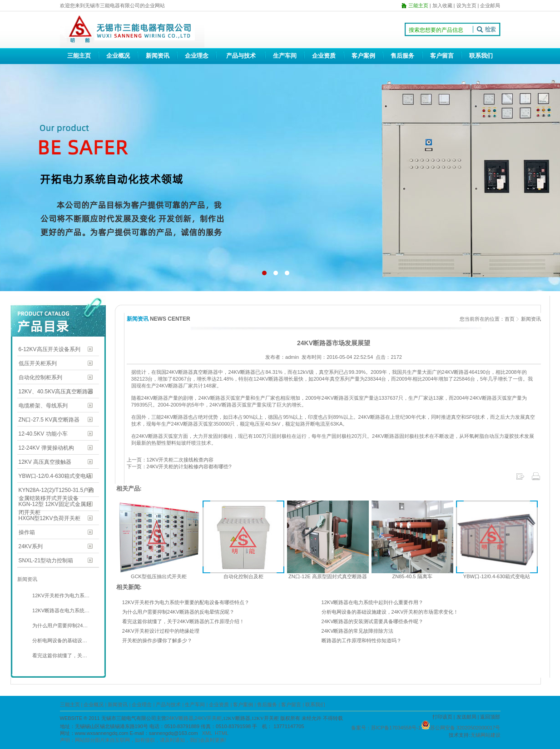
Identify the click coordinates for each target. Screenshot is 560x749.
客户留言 (442, 56)
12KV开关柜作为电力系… (60, 595)
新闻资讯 (158, 56)
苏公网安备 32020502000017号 (465, 728)
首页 (510, 319)
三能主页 (79, 56)
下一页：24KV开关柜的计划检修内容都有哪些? (179, 466)
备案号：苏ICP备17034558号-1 (386, 728)
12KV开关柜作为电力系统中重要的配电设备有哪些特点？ (186, 602)
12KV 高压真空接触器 (45, 462)
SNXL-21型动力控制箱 (46, 561)
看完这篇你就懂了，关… (59, 655)
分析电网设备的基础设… (59, 640)
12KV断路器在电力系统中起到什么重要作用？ (373, 602)
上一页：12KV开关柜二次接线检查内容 (170, 460)
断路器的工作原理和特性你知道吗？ (362, 640)
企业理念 (197, 56)
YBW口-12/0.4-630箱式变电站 (55, 476)
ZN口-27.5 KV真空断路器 (49, 420)
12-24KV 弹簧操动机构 (46, 448)
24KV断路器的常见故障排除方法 (358, 631)
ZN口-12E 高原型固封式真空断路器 (328, 576)
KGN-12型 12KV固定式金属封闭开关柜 (55, 505)
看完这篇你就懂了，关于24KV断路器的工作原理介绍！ (183, 621)
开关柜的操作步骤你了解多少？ (157, 640)
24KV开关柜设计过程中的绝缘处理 (161, 631)
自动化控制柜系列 (40, 377)
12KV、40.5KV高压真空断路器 (56, 392)
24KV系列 (31, 546)
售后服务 (402, 56)
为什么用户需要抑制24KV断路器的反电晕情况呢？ (178, 612)
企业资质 (324, 56)
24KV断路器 (242, 372)
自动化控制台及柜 (243, 576)
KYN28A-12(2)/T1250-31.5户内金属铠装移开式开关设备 (57, 491)
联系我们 (481, 56)
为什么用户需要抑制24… (59, 625)
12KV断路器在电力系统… (60, 610)
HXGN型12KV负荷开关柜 (50, 518)
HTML (222, 733)
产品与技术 (241, 56)
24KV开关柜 (208, 718)
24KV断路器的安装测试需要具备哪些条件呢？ (373, 621)
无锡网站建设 (486, 735)
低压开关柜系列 (38, 363)
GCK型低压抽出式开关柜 (159, 576)
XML (207, 733)
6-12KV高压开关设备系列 (50, 349)
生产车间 (285, 56)
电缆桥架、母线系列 (43, 406)
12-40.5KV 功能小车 (43, 434)
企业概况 (118, 56)
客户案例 (363, 56)
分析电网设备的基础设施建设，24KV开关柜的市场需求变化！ (390, 612)
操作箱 (27, 532)
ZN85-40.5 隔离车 (412, 576)
